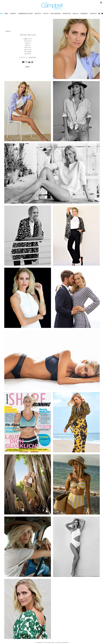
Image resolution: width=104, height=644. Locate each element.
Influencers (56, 13)
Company (84, 13)
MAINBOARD (65, 642)
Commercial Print (25, 13)
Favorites (67, 13)
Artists (38, 13)
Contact (93, 13)
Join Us (76, 13)
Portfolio (24, 57)
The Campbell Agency (52, 6)
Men (6, 13)
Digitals (33, 57)
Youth (46, 13)
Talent (13, 13)
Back (8, 31)
